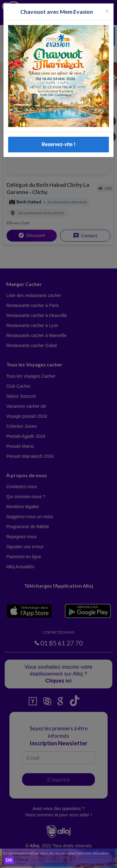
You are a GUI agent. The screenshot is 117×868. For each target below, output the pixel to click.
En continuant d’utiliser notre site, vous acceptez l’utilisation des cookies (56, 853)
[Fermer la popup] (107, 11)
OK (9, 860)
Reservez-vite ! (59, 144)
